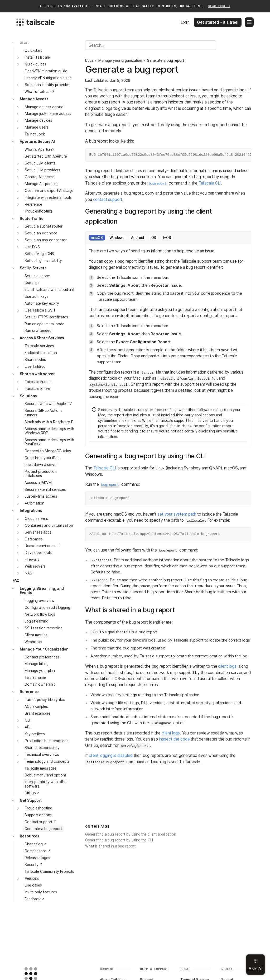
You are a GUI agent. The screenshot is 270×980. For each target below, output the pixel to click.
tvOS (167, 238)
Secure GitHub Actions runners (43, 413)
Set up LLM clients (40, 163)
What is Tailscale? (39, 92)
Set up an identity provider (47, 85)
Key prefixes (35, 734)
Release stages (37, 858)
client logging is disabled (111, 755)
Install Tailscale (37, 57)
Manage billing (36, 664)
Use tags (32, 283)
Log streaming (36, 621)
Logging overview (39, 601)
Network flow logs (40, 614)
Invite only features (41, 892)
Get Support (31, 800)
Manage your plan (40, 671)
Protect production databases (41, 474)
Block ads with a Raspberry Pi (49, 422)
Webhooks (33, 642)
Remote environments (43, 546)
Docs (89, 60)
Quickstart (33, 50)
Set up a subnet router (44, 226)
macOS (97, 238)
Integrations (31, 511)
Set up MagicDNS (39, 254)
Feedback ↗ (35, 899)
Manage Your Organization (44, 649)
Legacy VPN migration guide (48, 78)
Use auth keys (36, 296)
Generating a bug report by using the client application (131, 834)
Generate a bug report (43, 829)
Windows (117, 238)
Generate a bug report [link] (165, 60)
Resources (30, 836)
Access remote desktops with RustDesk (49, 442)
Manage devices (38, 120)
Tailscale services (39, 346)
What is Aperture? (39, 149)
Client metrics (36, 635)
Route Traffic (31, 219)
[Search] (151, 45)
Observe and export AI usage (49, 191)
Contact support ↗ (41, 822)
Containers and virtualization (49, 525)
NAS (28, 573)
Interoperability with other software (46, 784)
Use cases (33, 885)
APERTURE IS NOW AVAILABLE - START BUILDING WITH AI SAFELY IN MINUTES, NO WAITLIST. (135, 6)
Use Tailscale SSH (40, 310)
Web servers (35, 566)
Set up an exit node (41, 233)
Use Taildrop (35, 366)
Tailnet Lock (35, 134)
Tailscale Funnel (38, 382)
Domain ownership (40, 684)
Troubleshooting (38, 211)
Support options (38, 815)
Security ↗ (34, 865)
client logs (227, 666)
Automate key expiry (42, 303)
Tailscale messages (41, 768)
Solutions (28, 396)
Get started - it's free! (218, 22)
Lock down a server (41, 465)
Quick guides (35, 64)
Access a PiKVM (38, 483)
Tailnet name (35, 677)
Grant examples (37, 713)
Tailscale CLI (210, 183)
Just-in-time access (41, 496)
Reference (33, 204)
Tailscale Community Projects (49, 871)
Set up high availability (43, 261)
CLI (27, 720)
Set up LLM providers (42, 170)
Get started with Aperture (46, 156)
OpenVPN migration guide (46, 71)
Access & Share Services (42, 338)
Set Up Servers (33, 268)
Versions (32, 878)
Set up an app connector (46, 240)
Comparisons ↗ (38, 851)
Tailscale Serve (37, 389)
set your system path (177, 514)
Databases (34, 539)
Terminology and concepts (47, 761)
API (28, 727)
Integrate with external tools (48, 197)
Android (137, 238)
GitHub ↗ (32, 793)
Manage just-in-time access (48, 114)
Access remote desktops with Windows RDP (49, 431)
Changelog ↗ (36, 844)
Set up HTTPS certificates (46, 317)
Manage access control (45, 107)
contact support (108, 199)
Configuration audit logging (47, 607)
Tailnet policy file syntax (45, 700)
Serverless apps (38, 532)
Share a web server (37, 374)
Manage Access (34, 99)
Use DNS (32, 247)
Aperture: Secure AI (37, 142)
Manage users (37, 127)
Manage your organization (120, 60)
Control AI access (40, 177)
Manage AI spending (42, 184)
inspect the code (174, 739)
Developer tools (38, 553)
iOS (153, 238)
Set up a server (37, 276)
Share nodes (35, 360)
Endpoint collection (41, 353)
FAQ (16, 581)
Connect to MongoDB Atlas (48, 451)
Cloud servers (36, 519)
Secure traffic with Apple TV (48, 404)
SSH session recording (44, 628)
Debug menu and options (45, 775)
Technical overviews (42, 755)
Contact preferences (42, 657)
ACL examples (36, 706)
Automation (35, 503)
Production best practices (47, 741)
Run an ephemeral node (44, 324)
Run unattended (38, 331)
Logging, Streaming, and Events (42, 591)
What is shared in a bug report (110, 846)
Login (185, 22)
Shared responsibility (42, 748)
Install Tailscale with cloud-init (49, 290)
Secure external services (45, 489)
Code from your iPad (42, 458)
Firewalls (32, 559)
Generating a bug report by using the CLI (119, 840)
